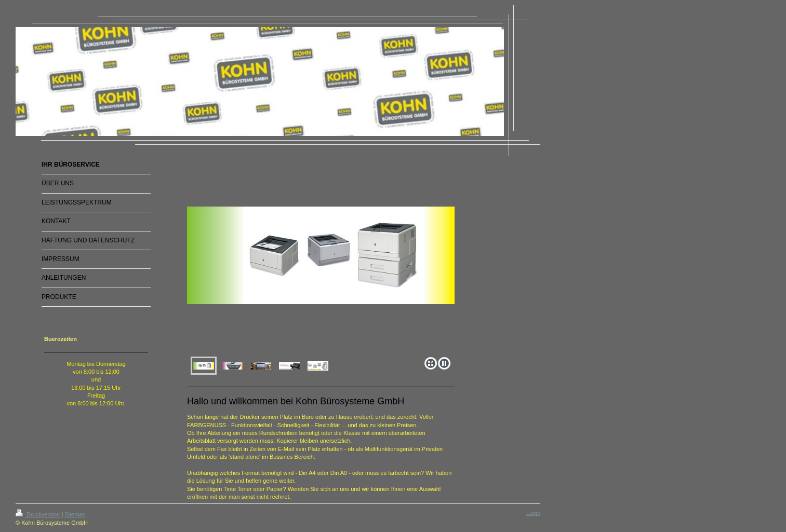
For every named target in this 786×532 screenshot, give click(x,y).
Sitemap (75, 514)
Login (533, 513)
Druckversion (38, 514)
